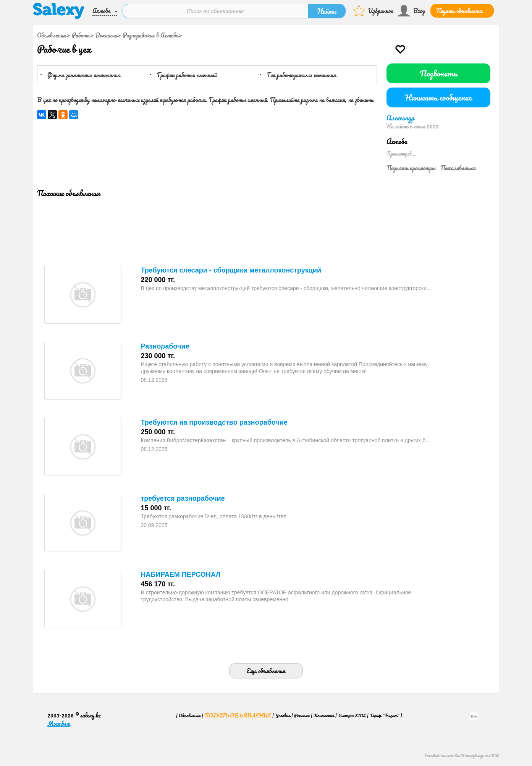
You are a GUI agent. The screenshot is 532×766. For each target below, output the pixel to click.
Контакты (324, 715)
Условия (283, 715)
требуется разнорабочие (183, 498)
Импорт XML (352, 715)
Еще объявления (266, 671)
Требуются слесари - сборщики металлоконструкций (231, 270)
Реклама (302, 715)
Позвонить (438, 73)
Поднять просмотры (411, 168)
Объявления (52, 35)
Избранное (381, 11)
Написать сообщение (438, 97)
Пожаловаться (458, 168)
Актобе (101, 11)
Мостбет (59, 724)
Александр (400, 118)
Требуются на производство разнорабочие (214, 422)
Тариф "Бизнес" (385, 715)
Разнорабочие (165, 346)
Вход (419, 11)
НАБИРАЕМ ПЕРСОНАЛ (181, 574)
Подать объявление (459, 11)
